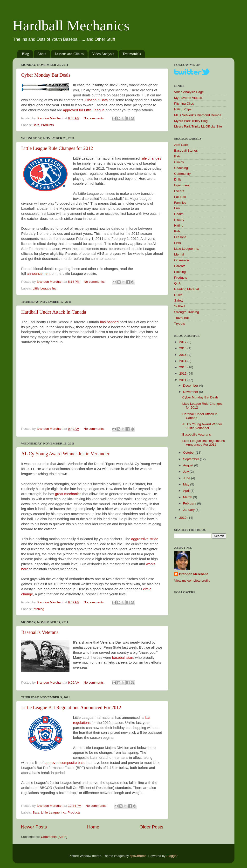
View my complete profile (192, 581)
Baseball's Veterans (40, 632)
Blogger (172, 856)
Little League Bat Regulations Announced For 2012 (71, 707)
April (187, 491)
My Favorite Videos (188, 98)
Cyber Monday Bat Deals (46, 75)
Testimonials (132, 54)
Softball (180, 306)
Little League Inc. (45, 288)
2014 (183, 361)
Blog (25, 54)
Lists (178, 243)
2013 (183, 367)
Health (179, 214)
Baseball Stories (186, 151)
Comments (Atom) (54, 837)
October (189, 453)
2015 (183, 355)
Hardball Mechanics (71, 26)
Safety (179, 300)
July (186, 472)
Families (180, 203)
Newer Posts (34, 827)
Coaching (181, 168)
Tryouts (180, 324)
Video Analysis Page (189, 92)
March (188, 497)
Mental (179, 254)
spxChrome (138, 856)
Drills (178, 179)
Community (182, 174)
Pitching (38, 609)
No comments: (95, 118)
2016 (183, 348)
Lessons (180, 237)
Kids (177, 231)
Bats (36, 125)
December (191, 386)
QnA (177, 283)
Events (179, 191)
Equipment (182, 185)
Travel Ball (182, 318)
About (42, 54)
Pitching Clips (184, 104)
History (179, 220)
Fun (177, 208)
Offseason (182, 260)
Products (47, 125)
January (189, 510)
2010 (183, 518)
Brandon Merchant (193, 574)
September (192, 459)
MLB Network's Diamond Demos (198, 115)
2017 (183, 342)
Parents (180, 266)
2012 (183, 373)
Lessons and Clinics (69, 54)
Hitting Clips (183, 109)
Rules (178, 295)
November (191, 392)
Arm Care (181, 145)
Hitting (179, 225)
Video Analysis (103, 54)
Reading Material (186, 289)
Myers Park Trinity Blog (191, 121)
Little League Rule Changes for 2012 (57, 148)
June (187, 478)
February (190, 503)
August (189, 465)
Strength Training (187, 312)
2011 (183, 380)
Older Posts (151, 827)
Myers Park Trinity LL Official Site (198, 126)
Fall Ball (180, 197)
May (187, 484)
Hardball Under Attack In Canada (54, 312)
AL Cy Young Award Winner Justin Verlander (65, 454)
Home (93, 827)
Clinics (179, 162)
